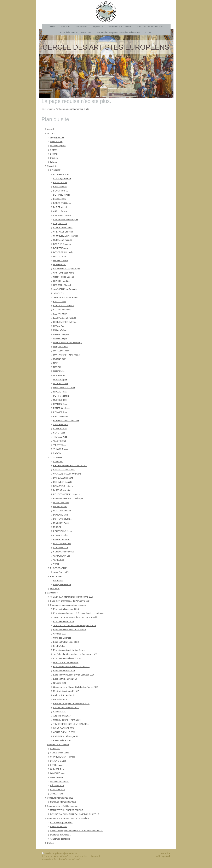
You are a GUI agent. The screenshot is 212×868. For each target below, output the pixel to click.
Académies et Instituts (60, 839)
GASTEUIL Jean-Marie (64, 273)
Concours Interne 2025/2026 (60, 798)
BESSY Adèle (59, 199)
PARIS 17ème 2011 (62, 740)
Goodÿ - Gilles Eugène (64, 277)
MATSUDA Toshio (61, 351)
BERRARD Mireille (62, 195)
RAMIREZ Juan (60, 404)
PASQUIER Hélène (62, 585)
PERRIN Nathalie (61, 396)
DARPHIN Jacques (62, 244)
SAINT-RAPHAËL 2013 (64, 728)
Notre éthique (56, 142)
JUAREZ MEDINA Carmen (65, 297)
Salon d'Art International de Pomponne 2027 (70, 601)
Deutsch (54, 158)
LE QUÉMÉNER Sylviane (65, 322)
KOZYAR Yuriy (60, 314)
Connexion (165, 853)
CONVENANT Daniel (63, 228)
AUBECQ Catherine (62, 178)
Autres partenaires (58, 827)
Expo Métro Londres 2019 (65, 679)
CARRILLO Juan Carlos (64, 470)
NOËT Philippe (60, 379)
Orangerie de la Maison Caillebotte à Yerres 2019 (76, 687)
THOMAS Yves (60, 437)
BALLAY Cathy (60, 183)
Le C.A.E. (51, 133)
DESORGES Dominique (64, 252)
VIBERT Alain (59, 445)
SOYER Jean (59, 433)
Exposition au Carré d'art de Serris (69, 650)
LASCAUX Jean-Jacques (65, 318)
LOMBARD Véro (61, 515)
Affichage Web (163, 856)
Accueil (50, 129)
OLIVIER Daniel (60, 384)
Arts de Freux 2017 (62, 716)
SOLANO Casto (60, 548)
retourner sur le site (80, 109)
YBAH (56, 564)
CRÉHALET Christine (63, 232)
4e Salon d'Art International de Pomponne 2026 (72, 597)
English (53, 150)
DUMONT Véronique (63, 490)
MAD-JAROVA (60, 330)
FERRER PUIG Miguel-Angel (66, 269)
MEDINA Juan (60, 359)
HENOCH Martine (61, 281)
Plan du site (71, 853)
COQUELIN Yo (60, 224)
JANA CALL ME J (61, 572)
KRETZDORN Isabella (63, 306)
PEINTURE (55, 170)
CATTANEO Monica (62, 215)
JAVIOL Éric (59, 293)
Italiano (53, 162)
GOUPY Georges (61, 502)
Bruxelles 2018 (60, 699)
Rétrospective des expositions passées (68, 605)
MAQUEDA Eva (60, 347)
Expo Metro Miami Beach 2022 (67, 658)
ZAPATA (57, 453)
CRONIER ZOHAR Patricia (65, 236)
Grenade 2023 (60, 634)
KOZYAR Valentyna (62, 310)
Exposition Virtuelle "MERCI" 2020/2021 (71, 667)
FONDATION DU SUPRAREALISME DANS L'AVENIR (75, 814)
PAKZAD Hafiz (60, 392)
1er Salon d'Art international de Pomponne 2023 (75, 654)
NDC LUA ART (60, 375)
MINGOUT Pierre (61, 523)
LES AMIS (55, 589)
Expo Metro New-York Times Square (70, 630)
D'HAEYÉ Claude (58, 761)
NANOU (57, 367)
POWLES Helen (61, 535)
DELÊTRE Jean (60, 248)
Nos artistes (52, 166)
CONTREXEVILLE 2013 (64, 732)
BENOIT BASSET (61, 191)
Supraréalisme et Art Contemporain (63, 806)
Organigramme (57, 137)
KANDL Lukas (60, 301)
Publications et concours (58, 745)
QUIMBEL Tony (60, 400)
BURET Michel (60, 207)
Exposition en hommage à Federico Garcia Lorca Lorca (78, 613)
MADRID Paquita (61, 334)
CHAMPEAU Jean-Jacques (66, 219)
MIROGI (57, 527)
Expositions (52, 593)
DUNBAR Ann (60, 265)
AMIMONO (58, 461)
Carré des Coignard (62, 638)
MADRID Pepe (60, 338)
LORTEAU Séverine (62, 519)
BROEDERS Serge (62, 203)
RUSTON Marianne (62, 544)
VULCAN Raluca (61, 449)
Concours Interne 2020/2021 (63, 802)
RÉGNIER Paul (60, 412)
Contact (51, 843)
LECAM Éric (59, 326)
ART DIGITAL (56, 576)
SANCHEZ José (61, 425)
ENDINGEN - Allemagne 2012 (67, 736)
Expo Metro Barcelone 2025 (66, 609)
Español (54, 154)
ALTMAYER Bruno (62, 174)
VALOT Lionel (59, 441)
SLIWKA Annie (60, 429)
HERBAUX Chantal (62, 285)
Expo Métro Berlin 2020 (64, 671)
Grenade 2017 (60, 712)
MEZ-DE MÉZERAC (59, 781)
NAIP (56, 363)
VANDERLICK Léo (62, 556)
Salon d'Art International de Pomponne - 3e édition (76, 617)
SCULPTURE (56, 457)
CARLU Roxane (61, 211)
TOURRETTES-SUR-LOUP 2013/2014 (71, 724)
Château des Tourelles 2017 (66, 708)
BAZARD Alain (60, 187)
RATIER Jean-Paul (62, 539)
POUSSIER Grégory (62, 531)
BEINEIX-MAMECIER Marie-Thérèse (70, 466)
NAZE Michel (59, 371)
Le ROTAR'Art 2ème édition (66, 662)
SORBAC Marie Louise (64, 552)
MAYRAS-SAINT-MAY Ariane (66, 355)
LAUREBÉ (58, 580)
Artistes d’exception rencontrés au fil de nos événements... (77, 831)
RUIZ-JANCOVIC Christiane (66, 420)
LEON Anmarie (60, 507)
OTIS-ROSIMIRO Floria (64, 388)
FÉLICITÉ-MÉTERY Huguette (67, 494)
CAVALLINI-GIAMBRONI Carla (67, 474)
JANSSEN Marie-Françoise (66, 289)
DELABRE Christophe (63, 486)
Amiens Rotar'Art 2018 (63, 695)
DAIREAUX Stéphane (63, 478)
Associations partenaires (61, 822)
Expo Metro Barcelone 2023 (66, 642)
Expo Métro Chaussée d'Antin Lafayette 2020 (74, 675)
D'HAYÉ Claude (60, 260)
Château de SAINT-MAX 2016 (67, 720)
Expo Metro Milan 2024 (64, 621)
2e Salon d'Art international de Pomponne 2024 (75, 626)
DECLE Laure (59, 256)
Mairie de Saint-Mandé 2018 (66, 691)
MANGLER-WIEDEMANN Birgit (68, 343)
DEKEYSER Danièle (63, 482)
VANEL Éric (58, 560)
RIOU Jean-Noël (61, 416)
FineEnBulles (59, 646)
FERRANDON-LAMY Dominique (68, 498)
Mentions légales (58, 146)
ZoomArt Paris (57, 794)
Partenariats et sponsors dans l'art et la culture (68, 818)
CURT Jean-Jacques (63, 240)
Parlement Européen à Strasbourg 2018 (71, 703)
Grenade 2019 (60, 683)
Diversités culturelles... (60, 835)
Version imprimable (53, 853)
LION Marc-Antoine (62, 511)
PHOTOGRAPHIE (58, 568)
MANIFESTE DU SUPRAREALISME (67, 810)
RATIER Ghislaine (61, 408)
